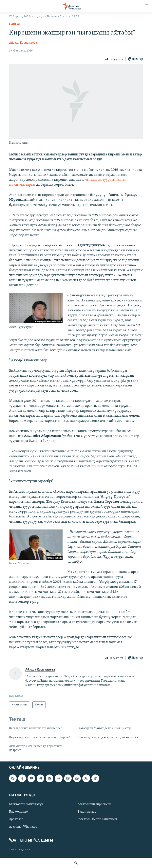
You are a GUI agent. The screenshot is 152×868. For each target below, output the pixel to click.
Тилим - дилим (20, 849)
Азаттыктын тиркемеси (95, 804)
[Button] (114, 59)
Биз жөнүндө (18, 812)
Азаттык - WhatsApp (23, 827)
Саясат (15, 24)
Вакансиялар (87, 812)
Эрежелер (16, 819)
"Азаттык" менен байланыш (97, 819)
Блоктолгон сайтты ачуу (26, 804)
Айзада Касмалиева (23, 43)
